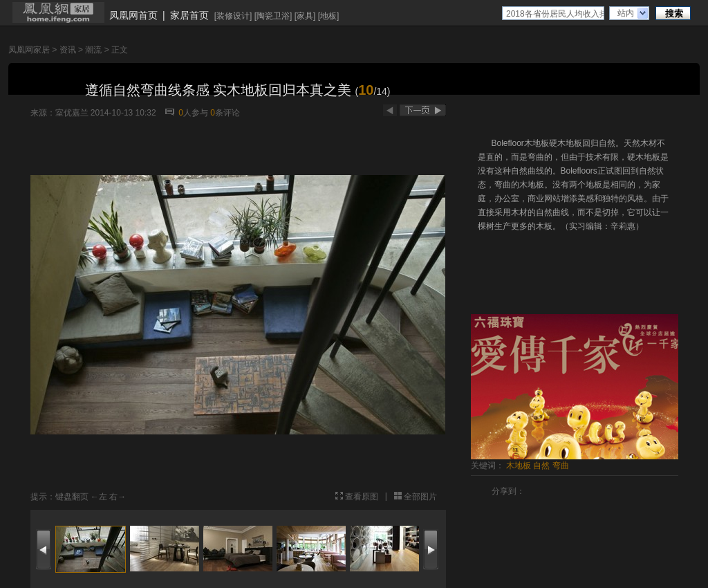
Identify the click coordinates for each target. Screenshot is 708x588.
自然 (541, 466)
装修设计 (233, 16)
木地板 (519, 466)
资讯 (68, 50)
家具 (305, 16)
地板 (328, 16)
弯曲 (561, 466)
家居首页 (189, 15)
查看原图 (362, 497)
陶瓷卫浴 (273, 16)
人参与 (193, 113)
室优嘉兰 (72, 113)
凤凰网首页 (133, 15)
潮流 (93, 50)
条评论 (225, 113)
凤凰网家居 (29, 50)
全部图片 (420, 497)
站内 (626, 13)
